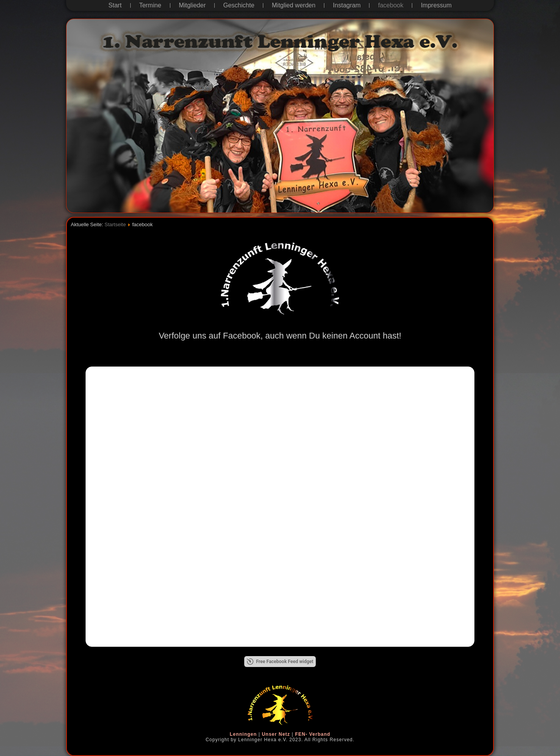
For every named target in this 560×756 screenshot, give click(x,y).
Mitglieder (192, 5)
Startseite (115, 224)
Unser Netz (276, 734)
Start (115, 5)
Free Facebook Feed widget (280, 662)
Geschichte (239, 5)
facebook (391, 5)
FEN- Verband (313, 734)
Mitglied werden (294, 5)
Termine (150, 5)
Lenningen (243, 734)
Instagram (347, 5)
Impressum (436, 5)
